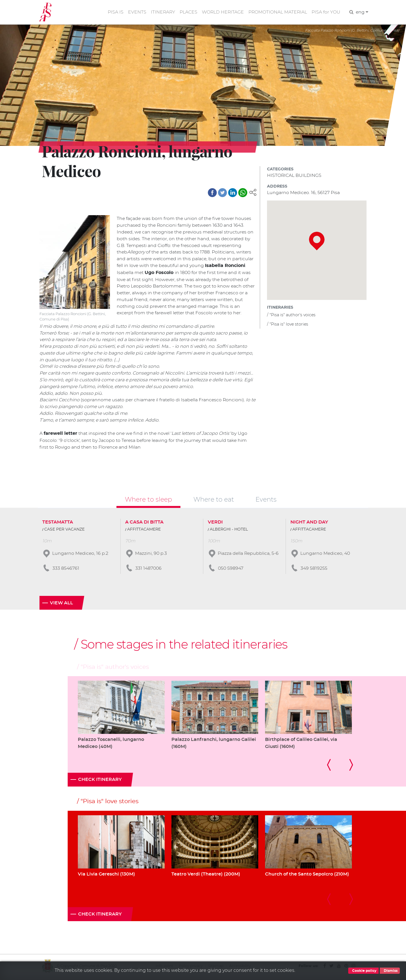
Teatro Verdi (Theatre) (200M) (206, 876)
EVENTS (135, 12)
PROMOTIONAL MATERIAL (277, 12)
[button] (253, 192)
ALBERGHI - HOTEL (229, 531)
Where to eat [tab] (214, 501)
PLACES (187, 12)
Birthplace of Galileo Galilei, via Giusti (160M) (301, 745)
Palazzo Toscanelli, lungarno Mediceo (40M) (111, 745)
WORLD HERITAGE (222, 12)
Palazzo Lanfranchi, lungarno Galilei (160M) (214, 745)
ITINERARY (161, 12)
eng (362, 12)
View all (61, 604)
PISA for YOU (326, 12)
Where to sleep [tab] (148, 501)
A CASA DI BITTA (144, 524)
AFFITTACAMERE (144, 531)
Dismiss (390, 971)
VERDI (215, 524)
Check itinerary (100, 781)
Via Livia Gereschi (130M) (106, 876)
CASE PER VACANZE (64, 531)
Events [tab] (266, 501)
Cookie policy (363, 971)
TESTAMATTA (58, 524)
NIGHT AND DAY (309, 524)
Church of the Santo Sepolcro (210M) (307, 876)
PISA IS (113, 12)
